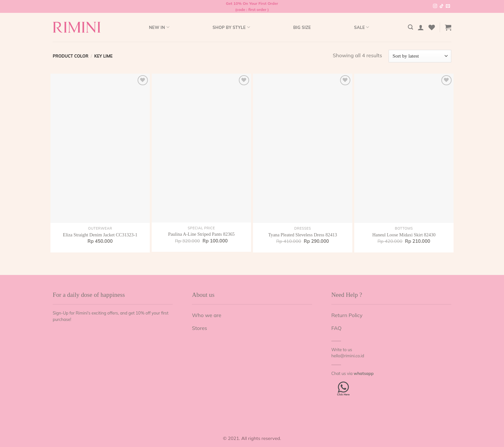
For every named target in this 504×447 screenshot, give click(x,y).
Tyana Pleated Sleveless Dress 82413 (302, 235)
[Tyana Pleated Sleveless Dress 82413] (303, 148)
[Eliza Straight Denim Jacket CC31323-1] (100, 148)
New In (159, 27)
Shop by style (231, 27)
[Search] (410, 27)
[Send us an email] (448, 6)
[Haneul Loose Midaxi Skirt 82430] (404, 148)
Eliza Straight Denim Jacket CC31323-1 (100, 235)
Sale (361, 27)
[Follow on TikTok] (441, 6)
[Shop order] (420, 56)
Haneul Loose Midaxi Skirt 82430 (404, 235)
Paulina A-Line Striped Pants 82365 (201, 234)
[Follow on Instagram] (435, 6)
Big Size (302, 27)
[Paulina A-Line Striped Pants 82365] (201, 148)
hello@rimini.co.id (348, 356)
